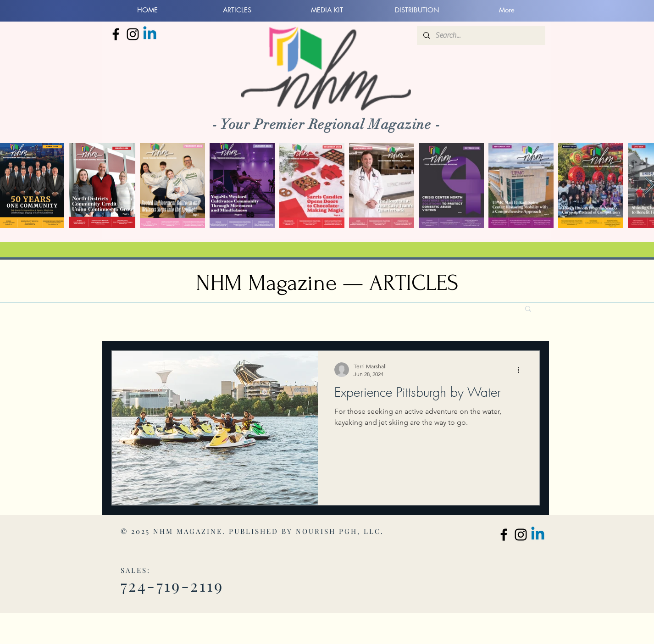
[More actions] (521, 370)
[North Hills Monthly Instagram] (133, 34)
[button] (528, 309)
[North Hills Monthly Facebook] (116, 34)
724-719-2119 (172, 585)
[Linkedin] (150, 34)
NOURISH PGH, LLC (338, 531)
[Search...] (481, 36)
